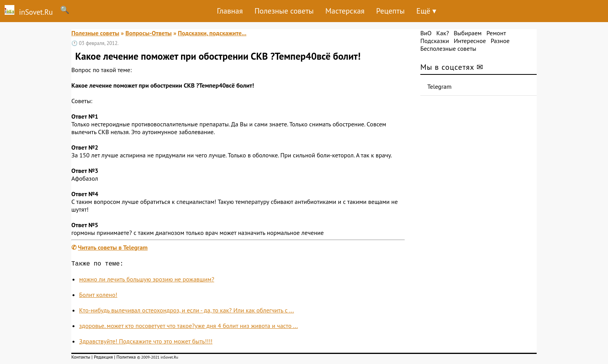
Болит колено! (98, 296)
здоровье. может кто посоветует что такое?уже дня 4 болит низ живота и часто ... (188, 327)
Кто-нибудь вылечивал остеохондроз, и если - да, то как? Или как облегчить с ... (187, 312)
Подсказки (435, 41)
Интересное (470, 41)
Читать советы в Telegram (113, 247)
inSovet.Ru (26, 11)
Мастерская (345, 11)
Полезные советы (284, 11)
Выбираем (468, 33)
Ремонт (496, 33)
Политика (126, 358)
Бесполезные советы (448, 48)
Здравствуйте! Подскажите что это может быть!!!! (146, 343)
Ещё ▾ (426, 11)
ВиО (426, 33)
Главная (230, 11)
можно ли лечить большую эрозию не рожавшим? (147, 281)
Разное (500, 41)
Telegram (440, 86)
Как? (442, 33)
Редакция (103, 358)
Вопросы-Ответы (148, 33)
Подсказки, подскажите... (212, 33)
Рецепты (390, 11)
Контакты (81, 358)
